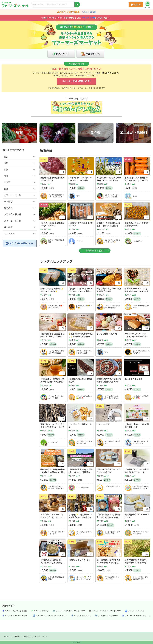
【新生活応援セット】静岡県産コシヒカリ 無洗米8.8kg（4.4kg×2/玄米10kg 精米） (109, 529)
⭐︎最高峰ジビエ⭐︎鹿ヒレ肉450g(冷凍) (80, 392)
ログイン (85, 12)
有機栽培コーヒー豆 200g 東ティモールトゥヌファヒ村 (137, 302)
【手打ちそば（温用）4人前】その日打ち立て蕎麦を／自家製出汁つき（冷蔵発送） (52, 574)
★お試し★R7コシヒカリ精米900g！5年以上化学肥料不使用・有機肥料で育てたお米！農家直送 (109, 194)
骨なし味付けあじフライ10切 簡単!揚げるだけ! (110, 302)
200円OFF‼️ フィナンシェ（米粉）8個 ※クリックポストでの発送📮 (137, 348)
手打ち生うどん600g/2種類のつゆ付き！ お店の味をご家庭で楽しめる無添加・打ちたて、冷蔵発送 (53, 485)
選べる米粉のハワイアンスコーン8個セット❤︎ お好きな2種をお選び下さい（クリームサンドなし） (109, 576)
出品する (136, 5)
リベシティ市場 (88, 18)
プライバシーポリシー (41, 636)
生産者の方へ (93, 54)
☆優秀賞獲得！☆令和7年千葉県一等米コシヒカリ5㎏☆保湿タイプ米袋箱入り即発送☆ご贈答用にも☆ (137, 576)
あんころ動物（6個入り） (107, 346)
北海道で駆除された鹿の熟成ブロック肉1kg (52, 191)
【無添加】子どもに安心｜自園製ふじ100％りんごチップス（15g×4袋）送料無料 (52, 348)
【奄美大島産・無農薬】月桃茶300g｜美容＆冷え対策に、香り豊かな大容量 (53, 393)
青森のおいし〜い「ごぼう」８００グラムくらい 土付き (52, 437)
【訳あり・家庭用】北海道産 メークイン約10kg (52, 236)
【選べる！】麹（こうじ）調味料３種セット (137, 437)
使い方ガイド (62, 54)
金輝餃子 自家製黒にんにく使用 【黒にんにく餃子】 (109, 236)
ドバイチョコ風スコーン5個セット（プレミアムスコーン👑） (52, 529)
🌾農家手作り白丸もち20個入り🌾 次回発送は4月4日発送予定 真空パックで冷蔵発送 (81, 348)
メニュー (148, 5)
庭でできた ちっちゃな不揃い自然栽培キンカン (137, 236)
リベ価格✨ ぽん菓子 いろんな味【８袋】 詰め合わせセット (81, 529)
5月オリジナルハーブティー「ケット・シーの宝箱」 (80, 191)
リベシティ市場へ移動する (76, 81)
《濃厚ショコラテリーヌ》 (80, 572)
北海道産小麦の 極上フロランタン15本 (81, 236)
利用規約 (17, 636)
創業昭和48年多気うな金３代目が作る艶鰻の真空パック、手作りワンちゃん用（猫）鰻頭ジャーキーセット (109, 395)
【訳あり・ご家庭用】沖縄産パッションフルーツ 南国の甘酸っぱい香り (81, 303)
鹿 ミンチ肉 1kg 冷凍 (134, 391)
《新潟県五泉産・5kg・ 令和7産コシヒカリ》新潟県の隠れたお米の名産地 (80, 484)
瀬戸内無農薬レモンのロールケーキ (137, 528)
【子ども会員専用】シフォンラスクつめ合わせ (109, 483)
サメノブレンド (103, 436)
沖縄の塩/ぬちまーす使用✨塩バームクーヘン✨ (52, 302)
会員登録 (93, 12)
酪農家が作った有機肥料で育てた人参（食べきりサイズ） (137, 191)
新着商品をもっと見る (95, 262)
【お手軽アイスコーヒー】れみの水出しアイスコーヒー (137, 483)
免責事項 (26, 636)
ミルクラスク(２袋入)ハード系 (80, 437)
